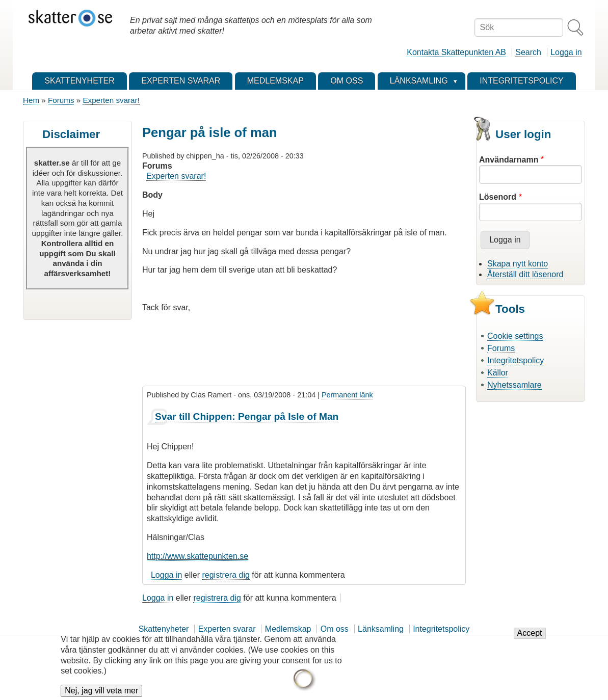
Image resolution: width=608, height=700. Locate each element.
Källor (498, 373)
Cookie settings (515, 336)
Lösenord (498, 197)
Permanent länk (347, 395)
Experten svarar (227, 629)
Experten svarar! (111, 100)
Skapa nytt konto (518, 264)
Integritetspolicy (516, 360)
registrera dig (226, 575)
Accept (530, 639)
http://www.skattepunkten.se (197, 556)
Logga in (566, 52)
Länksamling (381, 629)
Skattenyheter (164, 629)
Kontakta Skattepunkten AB (456, 52)
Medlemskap (288, 629)
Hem (31, 100)
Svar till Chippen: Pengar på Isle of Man (247, 416)
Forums (61, 100)
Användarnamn (509, 160)
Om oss (335, 629)
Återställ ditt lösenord (525, 274)
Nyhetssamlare (514, 385)
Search (528, 52)
